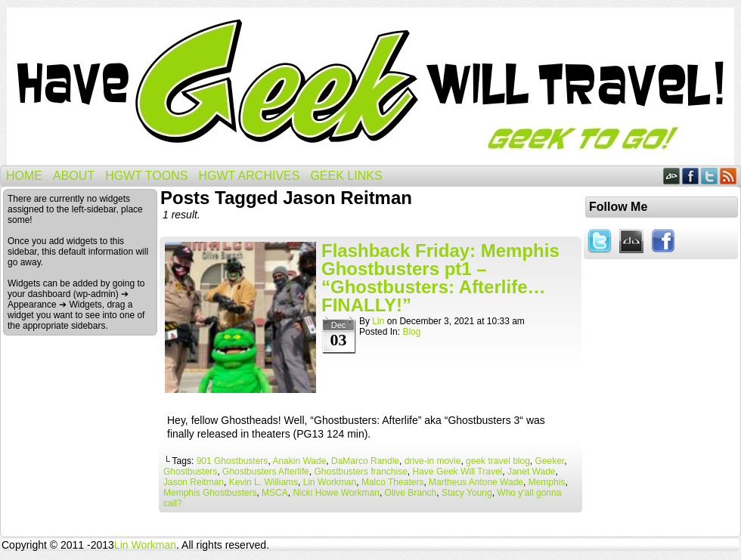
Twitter (710, 176)
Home (24, 176)
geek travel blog (498, 461)
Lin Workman (330, 482)
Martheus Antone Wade (476, 482)
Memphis (547, 482)
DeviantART (672, 176)
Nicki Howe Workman (336, 493)
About (74, 176)
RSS (729, 176)
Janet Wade (532, 472)
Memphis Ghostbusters (210, 493)
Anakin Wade (299, 461)
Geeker (550, 461)
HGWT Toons (146, 176)
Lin (378, 321)
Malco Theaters (392, 482)
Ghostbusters (190, 472)
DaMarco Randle (365, 461)
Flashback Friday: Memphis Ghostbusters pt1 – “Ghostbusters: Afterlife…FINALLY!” (440, 278)
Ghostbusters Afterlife (266, 472)
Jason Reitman (194, 482)
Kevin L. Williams (264, 482)
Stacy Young (467, 493)
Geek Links (346, 176)
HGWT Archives (249, 176)
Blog (411, 332)
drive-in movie (433, 461)
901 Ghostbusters (233, 461)
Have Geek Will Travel (370, 87)
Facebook (691, 176)
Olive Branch (411, 493)
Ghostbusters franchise (360, 472)
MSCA (275, 493)
